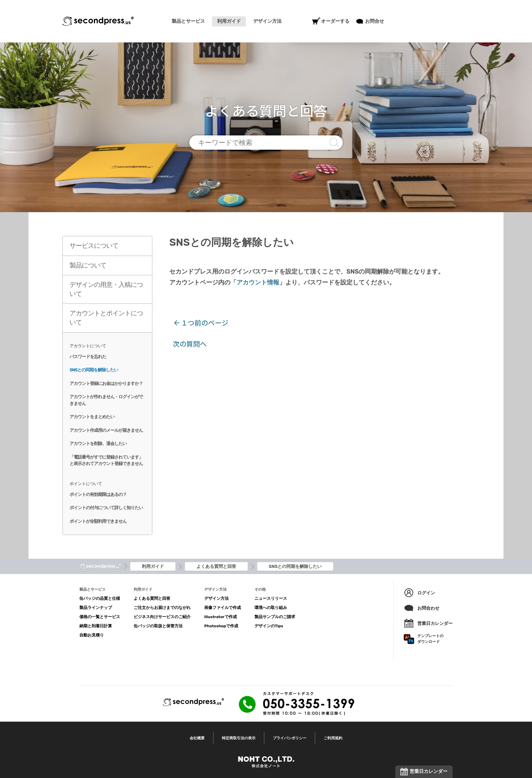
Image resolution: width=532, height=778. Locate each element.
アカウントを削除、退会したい (98, 443)
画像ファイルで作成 (223, 608)
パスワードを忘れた (88, 357)
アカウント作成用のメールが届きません (106, 430)
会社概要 (197, 738)
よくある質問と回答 (152, 598)
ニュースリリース (271, 598)
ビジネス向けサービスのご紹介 (162, 617)
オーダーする (331, 21)
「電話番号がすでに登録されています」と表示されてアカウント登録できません (106, 460)
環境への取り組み (271, 608)
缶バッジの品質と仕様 (100, 598)
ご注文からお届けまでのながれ (162, 608)
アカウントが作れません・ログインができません (106, 400)
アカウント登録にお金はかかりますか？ (106, 383)
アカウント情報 (258, 282)
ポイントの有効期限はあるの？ (98, 494)
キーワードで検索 (266, 143)
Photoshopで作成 (221, 626)
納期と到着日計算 (96, 626)
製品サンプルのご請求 (275, 617)
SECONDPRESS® (98, 21)
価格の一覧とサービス (100, 617)
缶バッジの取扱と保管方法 (158, 626)
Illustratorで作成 (221, 617)
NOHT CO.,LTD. (266, 762)
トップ (100, 567)
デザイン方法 (216, 598)
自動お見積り (92, 635)
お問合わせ (422, 608)
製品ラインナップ (96, 608)
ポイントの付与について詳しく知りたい (106, 508)
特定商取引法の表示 (239, 738)
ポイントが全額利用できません (98, 521)
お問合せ (370, 21)
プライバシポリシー (290, 738)
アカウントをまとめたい (92, 417)
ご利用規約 (333, 738)
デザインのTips (269, 626)
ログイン (419, 593)
